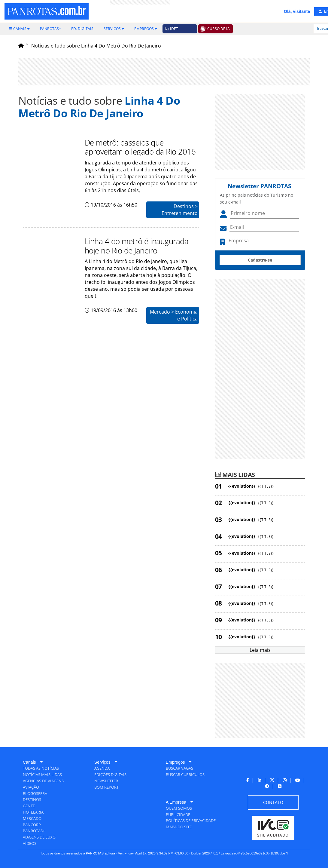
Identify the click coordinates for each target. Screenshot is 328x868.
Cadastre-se (260, 260)
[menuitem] (19, 29)
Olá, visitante (297, 11)
